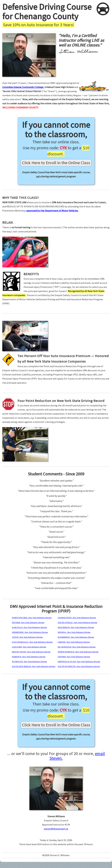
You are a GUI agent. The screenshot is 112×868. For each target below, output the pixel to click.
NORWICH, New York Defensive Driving (29, 657)
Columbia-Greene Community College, (23, 87)
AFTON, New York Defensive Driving (27, 637)
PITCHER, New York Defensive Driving (28, 622)
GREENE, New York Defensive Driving (74, 642)
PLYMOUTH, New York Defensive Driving (29, 661)
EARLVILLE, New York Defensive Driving (29, 627)
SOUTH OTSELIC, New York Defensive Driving (77, 622)
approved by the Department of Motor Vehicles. (52, 211)
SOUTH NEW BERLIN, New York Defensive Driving (34, 666)
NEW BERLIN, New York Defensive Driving (76, 627)
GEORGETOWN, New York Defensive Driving (77, 618)
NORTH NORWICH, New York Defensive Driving (78, 652)
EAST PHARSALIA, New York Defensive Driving (32, 642)
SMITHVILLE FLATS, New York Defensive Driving (79, 661)
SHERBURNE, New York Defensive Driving (30, 632)
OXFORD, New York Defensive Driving (74, 657)
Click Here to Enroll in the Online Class (56, 163)
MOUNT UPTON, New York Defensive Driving (31, 652)
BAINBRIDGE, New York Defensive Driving (76, 637)
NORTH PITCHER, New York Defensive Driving (32, 618)
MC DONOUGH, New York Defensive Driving (77, 647)
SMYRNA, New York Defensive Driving (74, 632)
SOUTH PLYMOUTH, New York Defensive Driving (79, 666)
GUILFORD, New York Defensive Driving (29, 647)
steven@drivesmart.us (56, 829)
